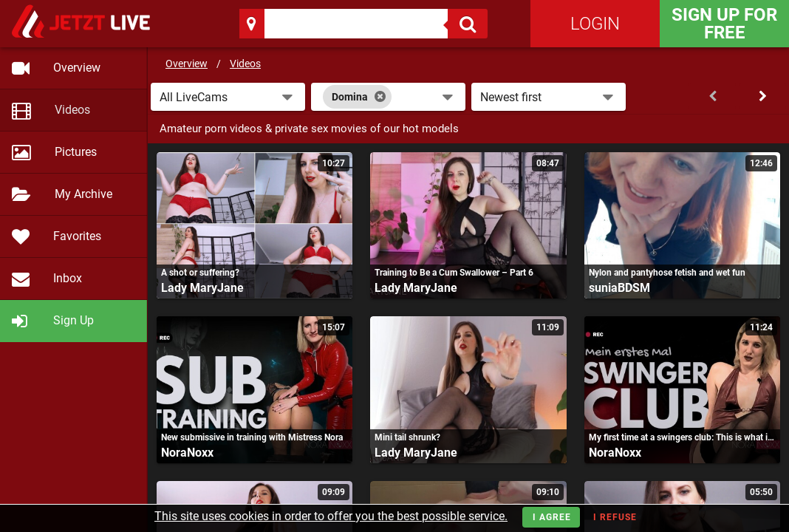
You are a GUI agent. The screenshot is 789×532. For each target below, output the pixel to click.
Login (595, 24)
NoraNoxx (187, 453)
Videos (245, 64)
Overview (187, 64)
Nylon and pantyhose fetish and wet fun (667, 273)
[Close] (380, 97)
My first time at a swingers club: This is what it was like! (682, 437)
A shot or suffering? (200, 273)
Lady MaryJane (202, 288)
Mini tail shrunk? (407, 437)
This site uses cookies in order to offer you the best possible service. (331, 516)
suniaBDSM (619, 288)
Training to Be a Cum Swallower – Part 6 (454, 273)
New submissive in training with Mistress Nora (252, 437)
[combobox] (388, 97)
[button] (228, 97)
